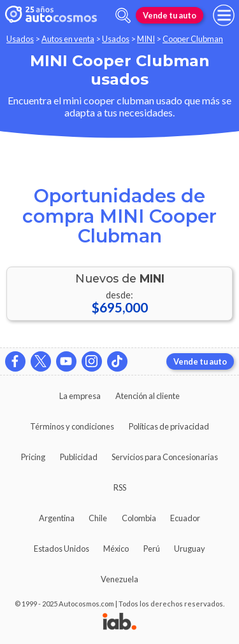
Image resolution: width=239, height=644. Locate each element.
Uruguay (190, 549)
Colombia (139, 518)
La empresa (80, 396)
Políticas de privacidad (169, 426)
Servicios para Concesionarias (165, 457)
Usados (20, 39)
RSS (120, 487)
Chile (98, 518)
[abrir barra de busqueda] (123, 16)
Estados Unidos (62, 549)
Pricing (33, 457)
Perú (152, 549)
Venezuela (119, 579)
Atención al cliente (148, 396)
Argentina (57, 518)
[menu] (224, 15)
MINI (146, 39)
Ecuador (185, 518)
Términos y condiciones (72, 426)
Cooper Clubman (193, 39)
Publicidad (79, 457)
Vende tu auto (170, 15)
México (116, 549)
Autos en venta (68, 39)
